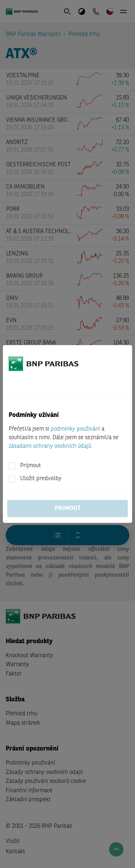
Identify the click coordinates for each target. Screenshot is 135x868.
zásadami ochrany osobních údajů (50, 446)
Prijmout (31, 466)
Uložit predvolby (41, 479)
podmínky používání (75, 429)
